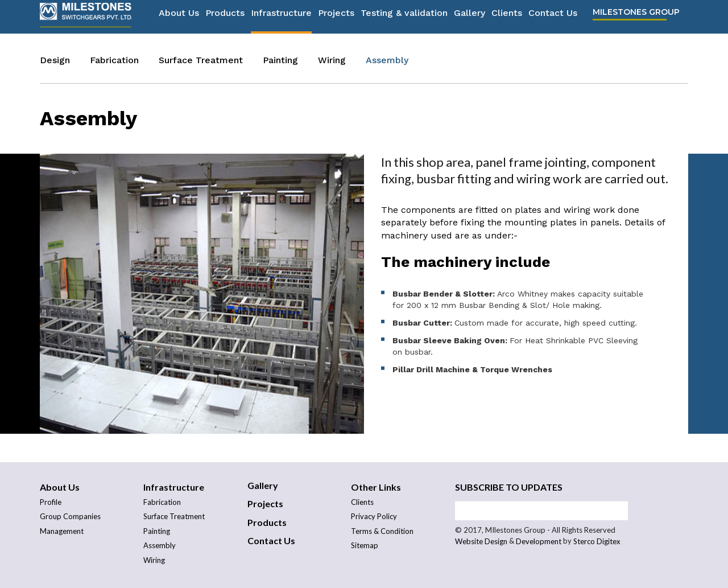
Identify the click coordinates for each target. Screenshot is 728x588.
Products (225, 17)
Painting (280, 60)
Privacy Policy (374, 516)
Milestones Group (636, 17)
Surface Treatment (201, 60)
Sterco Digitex (597, 542)
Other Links (376, 487)
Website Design (481, 542)
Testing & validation (404, 17)
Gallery (470, 17)
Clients (507, 17)
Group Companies (70, 516)
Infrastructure (281, 17)
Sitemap (365, 545)
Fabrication (114, 60)
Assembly (387, 60)
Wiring (332, 60)
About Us (179, 17)
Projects (336, 17)
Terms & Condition (382, 531)
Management (62, 531)
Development (539, 542)
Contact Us (553, 17)
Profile (51, 502)
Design (55, 60)
